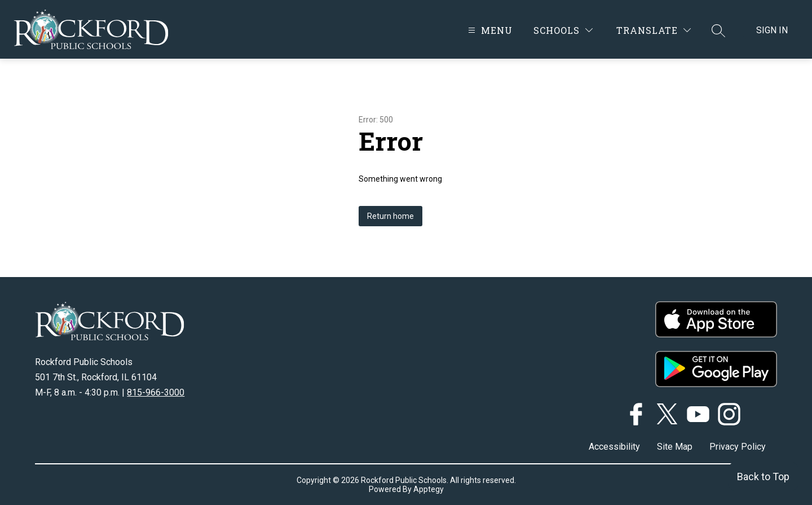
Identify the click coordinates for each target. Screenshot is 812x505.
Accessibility (614, 447)
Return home (390, 216)
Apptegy (429, 489)
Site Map (675, 447)
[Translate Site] (654, 30)
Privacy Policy (738, 447)
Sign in (772, 30)
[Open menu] (489, 30)
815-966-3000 (156, 392)
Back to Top (763, 477)
